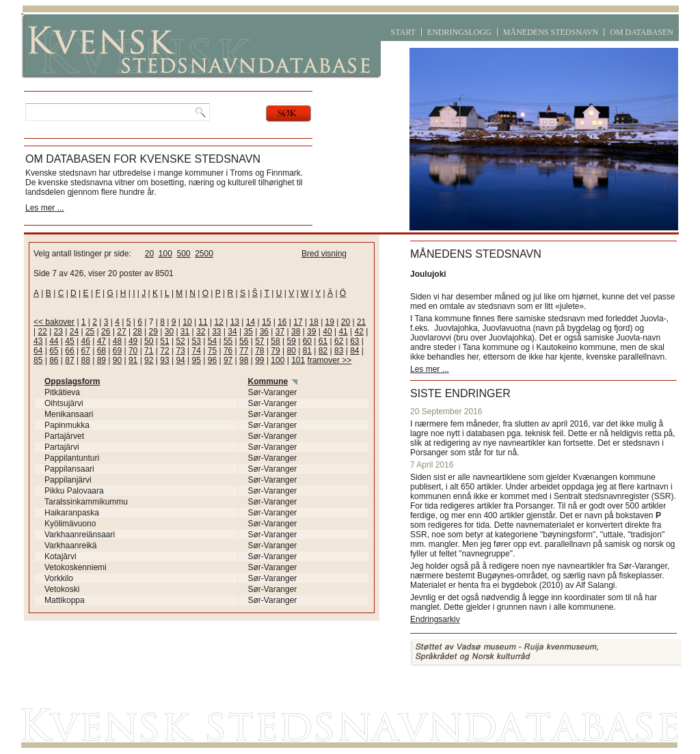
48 (117, 341)
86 (54, 360)
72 (164, 351)
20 (149, 254)
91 (133, 360)
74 (197, 351)
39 (311, 332)
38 (296, 332)
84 (354, 351)
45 (69, 341)
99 (259, 360)
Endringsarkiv (435, 619)
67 (85, 351)
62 (339, 341)
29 (153, 332)
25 (90, 332)
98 (244, 360)
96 (212, 360)
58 (275, 341)
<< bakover (54, 322)
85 (38, 360)
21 (361, 322)
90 (117, 360)
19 (330, 322)
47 (102, 341)
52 (180, 341)
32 (201, 332)
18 (313, 322)
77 (244, 351)
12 (219, 322)
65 (54, 351)
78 (259, 351)
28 (137, 332)
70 (133, 351)
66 (69, 351)
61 (323, 341)
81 (307, 351)
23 (58, 332)
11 (203, 322)
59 (292, 341)
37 (280, 332)
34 (232, 332)
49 (133, 341)
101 (298, 360)
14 (251, 322)
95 (197, 360)
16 (282, 322)
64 (38, 351)
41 (343, 332)
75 (212, 351)
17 (298, 322)
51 (164, 341)
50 (149, 341)
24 (74, 332)
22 (42, 332)
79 (275, 351)
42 (359, 332)
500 (183, 254)
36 (264, 332)
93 (164, 360)
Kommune (268, 381)
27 (121, 332)
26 (106, 332)
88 (85, 360)
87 (69, 360)
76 (228, 351)
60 (307, 341)
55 (228, 341)
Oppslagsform (72, 381)
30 (169, 332)
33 (216, 332)
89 (102, 360)
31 (185, 332)
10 (187, 322)
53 (197, 341)
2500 (204, 254)
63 (354, 341)
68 (102, 351)
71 (149, 351)
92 (149, 360)
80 (292, 351)
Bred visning (324, 254)
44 (54, 341)
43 (38, 341)
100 (165, 254)
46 (85, 341)
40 (327, 332)
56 (244, 341)
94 (180, 360)
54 (212, 341)
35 (248, 332)
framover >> (330, 360)
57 (259, 341)
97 (228, 360)
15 (266, 322)
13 (235, 322)
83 (339, 351)
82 (323, 351)
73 (180, 351)
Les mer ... (45, 208)
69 (117, 351)
